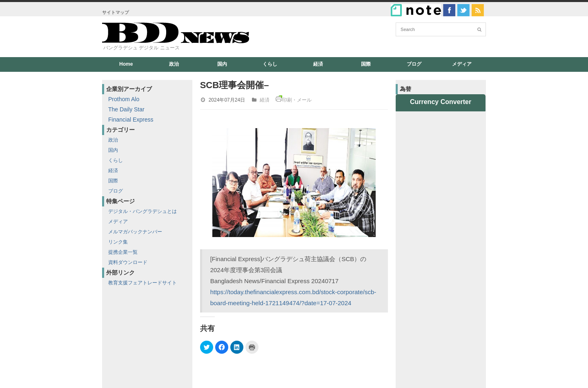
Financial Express (131, 120)
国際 (366, 64)
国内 (222, 64)
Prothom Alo (124, 99)
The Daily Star (126, 109)
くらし (270, 64)
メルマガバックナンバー (135, 232)
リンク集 (118, 242)
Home (126, 64)
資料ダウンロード (128, 262)
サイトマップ (116, 12)
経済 (318, 64)
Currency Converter (441, 102)
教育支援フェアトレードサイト (143, 283)
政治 (174, 64)
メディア (462, 64)
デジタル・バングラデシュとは (143, 211)
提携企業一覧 (123, 252)
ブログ (414, 64)
